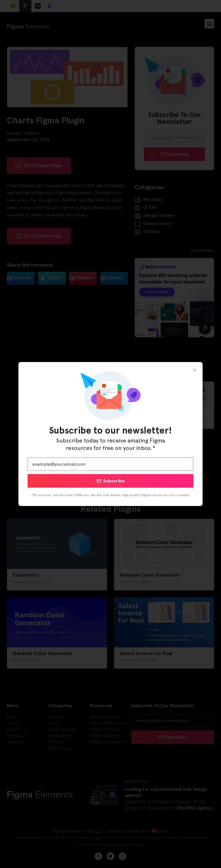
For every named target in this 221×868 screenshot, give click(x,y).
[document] (110, 434)
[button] (195, 370)
